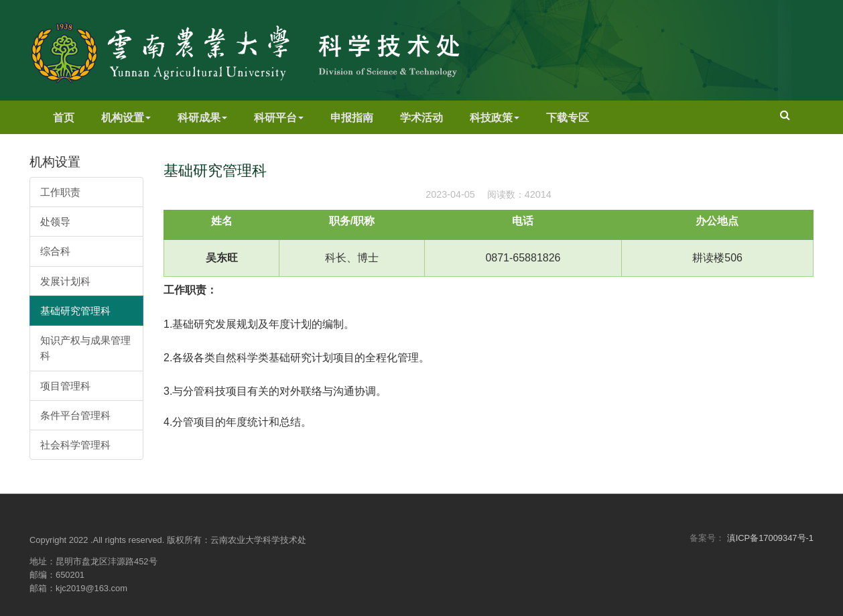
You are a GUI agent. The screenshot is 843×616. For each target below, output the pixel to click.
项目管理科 (65, 386)
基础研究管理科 (75, 311)
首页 (64, 118)
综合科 (55, 251)
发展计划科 (65, 281)
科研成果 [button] (202, 118)
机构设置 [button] (126, 118)
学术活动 (421, 118)
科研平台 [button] (279, 118)
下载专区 (568, 118)
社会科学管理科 (75, 445)
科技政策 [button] (495, 118)
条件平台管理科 (75, 415)
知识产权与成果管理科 (85, 348)
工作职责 (60, 192)
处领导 (55, 222)
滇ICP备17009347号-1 (770, 538)
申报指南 (352, 118)
